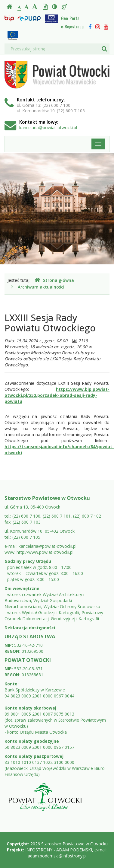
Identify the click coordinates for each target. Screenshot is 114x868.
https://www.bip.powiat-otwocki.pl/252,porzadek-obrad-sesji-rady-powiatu (57, 395)
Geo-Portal (71, 18)
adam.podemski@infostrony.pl (57, 856)
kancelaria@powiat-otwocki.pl (48, 128)
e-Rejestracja (73, 26)
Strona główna (54, 280)
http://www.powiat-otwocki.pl (45, 552)
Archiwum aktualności (41, 287)
